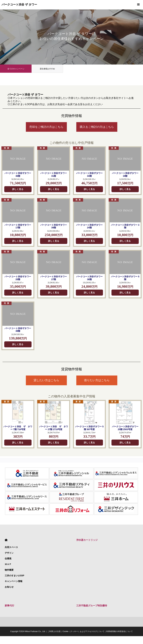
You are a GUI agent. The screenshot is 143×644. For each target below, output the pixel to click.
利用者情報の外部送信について (120, 631)
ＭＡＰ (8, 564)
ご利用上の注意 (54, 631)
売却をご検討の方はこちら (46, 127)
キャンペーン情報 (14, 581)
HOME (6, 540)
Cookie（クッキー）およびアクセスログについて (83, 631)
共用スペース (11, 547)
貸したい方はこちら (46, 380)
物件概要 (9, 570)
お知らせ (9, 587)
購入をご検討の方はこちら (97, 127)
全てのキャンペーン (16, 69)
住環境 (8, 559)
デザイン (9, 553)
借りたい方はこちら (97, 380)
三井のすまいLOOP (15, 576)
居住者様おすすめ (47, 69)
